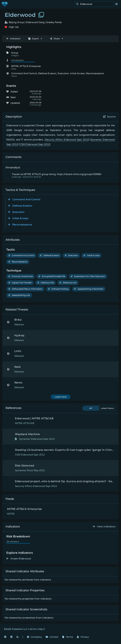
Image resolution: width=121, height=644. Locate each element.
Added (14, 92)
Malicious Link (68, 283)
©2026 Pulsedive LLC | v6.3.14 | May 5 (24, 629)
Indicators (13, 39)
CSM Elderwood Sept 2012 (35, 144)
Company (34, 637)
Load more (60, 397)
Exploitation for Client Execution (88, 276)
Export (34, 39)
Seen (13, 97)
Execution (71, 255)
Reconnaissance (18, 262)
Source (109, 117)
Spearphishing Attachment (89, 289)
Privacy (83, 637)
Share (55, 39)
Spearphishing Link (19, 295)
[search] (95, 4)
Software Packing (58, 289)
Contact (52, 637)
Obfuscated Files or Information (25, 289)
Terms (68, 637)
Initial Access (91, 255)
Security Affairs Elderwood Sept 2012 (67, 140)
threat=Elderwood (19, 559)
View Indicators (104, 526)
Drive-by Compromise (21, 276)
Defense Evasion (49, 255)
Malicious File (46, 283)
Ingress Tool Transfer (20, 283)
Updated (15, 103)
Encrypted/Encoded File (52, 276)
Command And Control (21, 255)
